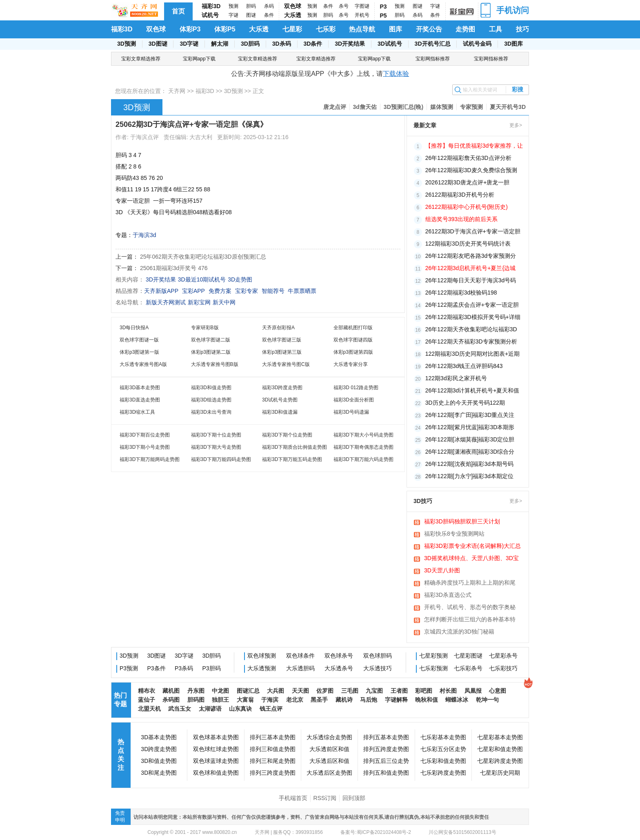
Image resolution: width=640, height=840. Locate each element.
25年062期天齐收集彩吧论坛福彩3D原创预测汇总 (203, 257)
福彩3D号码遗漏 (351, 412)
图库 (396, 29)
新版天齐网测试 (166, 302)
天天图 (300, 691)
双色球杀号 (339, 656)
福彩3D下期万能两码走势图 (150, 459)
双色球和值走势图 (216, 773)
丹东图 (196, 691)
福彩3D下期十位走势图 (216, 435)
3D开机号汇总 (433, 44)
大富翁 (245, 700)
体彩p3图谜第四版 (353, 352)
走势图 (465, 29)
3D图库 (513, 44)
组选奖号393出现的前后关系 (461, 219)
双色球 (293, 6)
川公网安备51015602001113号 (462, 832)
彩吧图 (424, 691)
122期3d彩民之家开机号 (456, 378)
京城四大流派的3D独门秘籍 (459, 632)
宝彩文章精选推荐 (141, 59)
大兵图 (276, 691)
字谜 (233, 15)
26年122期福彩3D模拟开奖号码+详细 (473, 317)
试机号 (210, 15)
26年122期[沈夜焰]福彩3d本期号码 (469, 464)
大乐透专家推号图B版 (215, 364)
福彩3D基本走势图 (140, 388)
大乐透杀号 (339, 668)
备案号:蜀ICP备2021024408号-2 (376, 832)
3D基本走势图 (159, 737)
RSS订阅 (325, 798)
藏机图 (171, 691)
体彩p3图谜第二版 (211, 352)
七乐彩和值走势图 (443, 761)
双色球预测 (262, 656)
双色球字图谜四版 (353, 340)
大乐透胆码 (300, 668)
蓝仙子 (147, 700)
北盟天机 (149, 709)
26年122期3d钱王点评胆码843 (464, 366)
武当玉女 (180, 709)
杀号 (344, 6)
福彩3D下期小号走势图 (145, 447)
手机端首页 (293, 798)
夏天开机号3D (508, 107)
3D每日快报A (134, 328)
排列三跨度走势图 (273, 773)
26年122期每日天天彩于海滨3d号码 (471, 280)
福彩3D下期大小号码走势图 (363, 435)
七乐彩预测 (433, 668)
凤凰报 (473, 691)
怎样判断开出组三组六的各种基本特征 (470, 620)
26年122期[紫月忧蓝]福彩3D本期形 (470, 427)
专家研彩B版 (205, 328)
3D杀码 (282, 44)
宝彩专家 (247, 291)
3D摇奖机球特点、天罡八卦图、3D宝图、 (471, 559)
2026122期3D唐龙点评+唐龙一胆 (468, 182)
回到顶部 (354, 798)
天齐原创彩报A (278, 328)
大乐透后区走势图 (329, 773)
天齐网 (177, 91)
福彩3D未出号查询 (211, 412)
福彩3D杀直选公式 (448, 595)
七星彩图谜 (468, 656)
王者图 (399, 691)
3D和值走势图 (159, 761)
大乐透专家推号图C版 (286, 364)
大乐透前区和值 (329, 749)
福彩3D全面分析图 (354, 400)
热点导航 (362, 29)
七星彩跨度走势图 (500, 761)
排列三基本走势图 (273, 737)
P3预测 (129, 668)
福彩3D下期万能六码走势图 (363, 459)
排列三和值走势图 (273, 749)
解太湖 (220, 44)
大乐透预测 (262, 668)
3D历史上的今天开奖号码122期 (465, 403)
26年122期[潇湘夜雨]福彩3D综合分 (470, 452)
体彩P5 (225, 29)
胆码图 (196, 700)
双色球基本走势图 (216, 737)
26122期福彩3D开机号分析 (460, 195)
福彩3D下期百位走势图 (145, 435)
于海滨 (270, 700)
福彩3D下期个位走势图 (287, 435)
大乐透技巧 (378, 668)
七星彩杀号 (503, 656)
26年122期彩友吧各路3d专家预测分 (471, 256)
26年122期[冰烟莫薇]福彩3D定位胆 (470, 439)
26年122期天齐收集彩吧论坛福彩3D (471, 329)
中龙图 (220, 691)
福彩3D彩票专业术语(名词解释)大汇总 (472, 546)
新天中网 (224, 302)
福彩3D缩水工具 (137, 412)
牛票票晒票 (302, 291)
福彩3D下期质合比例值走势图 (294, 447)
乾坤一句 (487, 700)
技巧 (522, 29)
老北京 (295, 700)
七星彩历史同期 (500, 773)
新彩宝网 (199, 302)
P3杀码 (184, 668)
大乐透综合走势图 (329, 737)
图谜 (251, 15)
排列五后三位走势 (386, 761)
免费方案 (220, 291)
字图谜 (362, 6)
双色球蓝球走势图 (216, 761)
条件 (269, 15)
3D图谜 (158, 44)
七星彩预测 (433, 656)
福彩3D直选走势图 (140, 400)
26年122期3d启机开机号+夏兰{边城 (470, 268)
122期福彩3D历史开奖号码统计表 (468, 244)
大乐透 (293, 15)
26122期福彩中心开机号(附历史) (467, 207)
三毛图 (350, 691)
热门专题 (120, 700)
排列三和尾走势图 (273, 761)
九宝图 (374, 691)
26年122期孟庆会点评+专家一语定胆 (472, 305)
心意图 (498, 691)
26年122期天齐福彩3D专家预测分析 (471, 341)
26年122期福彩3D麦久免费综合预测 (471, 170)
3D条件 (313, 44)
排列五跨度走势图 (386, 749)
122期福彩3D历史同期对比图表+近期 (472, 354)
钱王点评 (271, 709)
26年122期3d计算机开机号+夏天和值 (472, 390)
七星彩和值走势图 (500, 749)
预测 (233, 6)
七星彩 (292, 29)
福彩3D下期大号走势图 (216, 447)
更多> (516, 125)
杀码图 (171, 700)
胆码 (251, 6)
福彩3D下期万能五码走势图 (292, 459)
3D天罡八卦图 (442, 570)
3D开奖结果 (350, 44)
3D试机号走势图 (280, 400)
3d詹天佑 (365, 107)
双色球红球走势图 (216, 749)
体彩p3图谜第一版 (139, 352)
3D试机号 (390, 44)
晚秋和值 (427, 700)
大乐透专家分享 (351, 364)
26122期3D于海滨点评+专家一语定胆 (473, 231)
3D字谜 (189, 44)
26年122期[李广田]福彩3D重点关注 (470, 415)
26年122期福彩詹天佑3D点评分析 (468, 158)
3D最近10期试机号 (202, 279)
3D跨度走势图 (159, 749)
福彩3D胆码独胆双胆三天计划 (462, 521)
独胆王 (220, 700)
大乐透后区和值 (329, 761)
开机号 (362, 15)
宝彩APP (193, 291)
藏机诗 (344, 700)
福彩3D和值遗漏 (280, 412)
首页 (178, 11)
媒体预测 (442, 107)
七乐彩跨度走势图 (443, 773)
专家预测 (471, 107)
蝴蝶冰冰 (457, 700)
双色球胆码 (378, 656)
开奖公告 (429, 29)
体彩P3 (190, 29)
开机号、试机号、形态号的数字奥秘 (470, 607)
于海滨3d (144, 235)
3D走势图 (240, 279)
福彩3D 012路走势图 (356, 388)
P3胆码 (212, 668)
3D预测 (127, 44)
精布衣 (147, 691)
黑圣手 (319, 700)
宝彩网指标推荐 (433, 59)
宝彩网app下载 (199, 59)
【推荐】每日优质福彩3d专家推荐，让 (474, 146)
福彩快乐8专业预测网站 (454, 534)
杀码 (269, 6)
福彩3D (211, 6)
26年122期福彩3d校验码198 (461, 293)
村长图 (448, 691)
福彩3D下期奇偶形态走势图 (363, 447)
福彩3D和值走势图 (211, 388)
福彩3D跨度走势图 (282, 388)
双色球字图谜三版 (282, 340)
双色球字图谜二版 (211, 340)
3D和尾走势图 (159, 773)
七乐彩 (326, 29)
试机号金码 (477, 44)
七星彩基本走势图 (500, 737)
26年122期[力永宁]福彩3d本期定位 (469, 476)
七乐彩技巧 (503, 668)
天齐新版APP (161, 291)
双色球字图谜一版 (139, 340)
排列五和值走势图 (386, 773)
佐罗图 (325, 691)
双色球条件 (300, 656)
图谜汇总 (248, 691)
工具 (496, 29)
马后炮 (369, 700)
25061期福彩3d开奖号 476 (174, 268)
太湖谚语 (210, 709)
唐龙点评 (335, 107)
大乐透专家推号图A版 (143, 364)
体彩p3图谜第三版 (282, 352)
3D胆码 (250, 44)
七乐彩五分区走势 (443, 749)
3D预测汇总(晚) (403, 107)
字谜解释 (396, 700)
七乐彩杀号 (468, 668)
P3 (383, 7)
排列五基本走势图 (386, 737)
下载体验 (396, 74)
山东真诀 (240, 709)
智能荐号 (273, 291)
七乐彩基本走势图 (443, 737)
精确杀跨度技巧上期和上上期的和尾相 (470, 583)
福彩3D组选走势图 (211, 400)
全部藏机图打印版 (353, 328)
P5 (383, 16)
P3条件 (157, 668)
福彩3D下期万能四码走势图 (221, 459)
